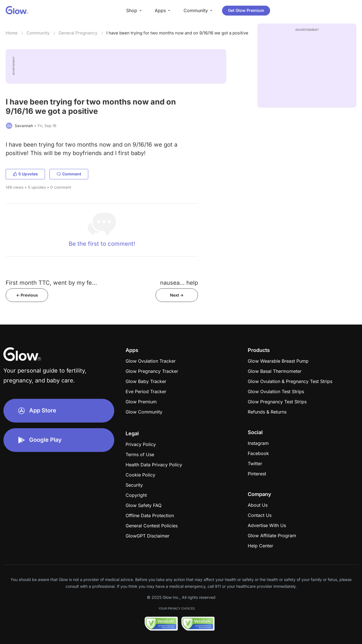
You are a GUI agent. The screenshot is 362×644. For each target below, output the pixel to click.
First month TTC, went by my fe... (51, 283)
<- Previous (27, 295)
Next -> (177, 295)
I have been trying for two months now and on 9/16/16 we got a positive (177, 33)
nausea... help (179, 283)
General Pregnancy (78, 33)
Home (12, 33)
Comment (69, 174)
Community (38, 33)
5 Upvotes (25, 174)
